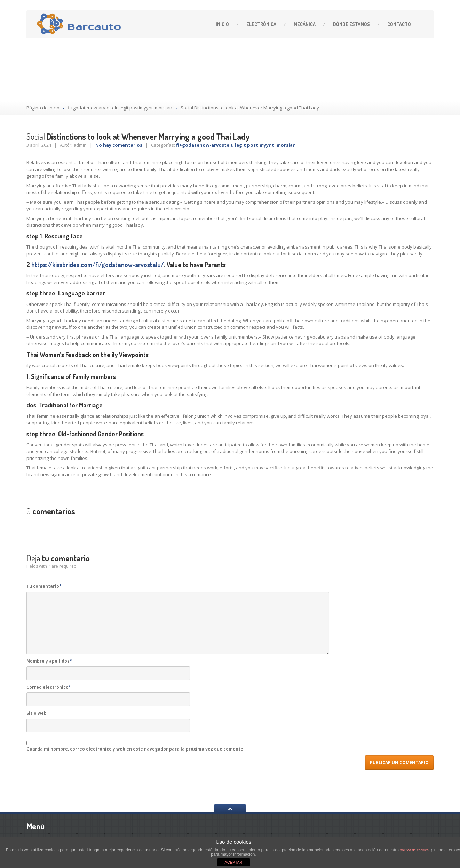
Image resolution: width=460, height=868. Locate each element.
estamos (351, 24)
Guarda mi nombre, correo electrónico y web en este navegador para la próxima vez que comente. (136, 749)
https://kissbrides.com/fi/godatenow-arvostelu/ (98, 265)
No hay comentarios (119, 145)
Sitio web (37, 713)
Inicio (222, 24)
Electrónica (261, 24)
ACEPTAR (233, 862)
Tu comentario (44, 586)
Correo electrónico (49, 687)
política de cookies (414, 850)
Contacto (399, 24)
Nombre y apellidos (49, 661)
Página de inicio (43, 108)
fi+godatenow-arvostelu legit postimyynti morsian (120, 108)
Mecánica (305, 24)
